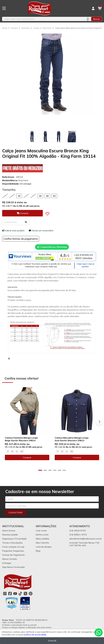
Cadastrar (15, 513)
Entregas (7, 563)
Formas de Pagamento (13, 555)
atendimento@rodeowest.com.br (86, 539)
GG (22, 451)
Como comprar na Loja (13, 547)
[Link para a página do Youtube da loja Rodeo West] (15, 594)
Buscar (96, 19)
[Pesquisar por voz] (88, 19)
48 (47, 196)
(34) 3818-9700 (78, 531)
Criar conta (41, 531)
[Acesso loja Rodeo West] (93, 8)
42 (26, 196)
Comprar (27, 457)
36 (5, 196)
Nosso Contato (10, 559)
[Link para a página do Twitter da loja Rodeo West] (25, 594)
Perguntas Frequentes (13, 551)
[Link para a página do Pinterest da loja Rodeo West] (31, 594)
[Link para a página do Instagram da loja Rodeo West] (5, 594)
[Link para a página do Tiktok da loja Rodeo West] (20, 594)
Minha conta (42, 535)
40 (19, 196)
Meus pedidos (43, 539)
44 (33, 196)
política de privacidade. (35, 635)
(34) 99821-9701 (78, 535)
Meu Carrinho (42, 543)
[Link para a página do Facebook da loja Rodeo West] (10, 594)
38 (12, 196)
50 (54, 196)
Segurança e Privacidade (14, 539)
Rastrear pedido (10, 535)
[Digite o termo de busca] (43, 19)
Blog (38, 551)
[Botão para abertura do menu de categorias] (4, 8)
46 (40, 196)
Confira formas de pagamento (21, 239)
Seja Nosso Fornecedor (13, 567)
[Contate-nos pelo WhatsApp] (99, 633)
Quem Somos (9, 531)
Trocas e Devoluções (12, 543)
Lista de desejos (44, 547)
